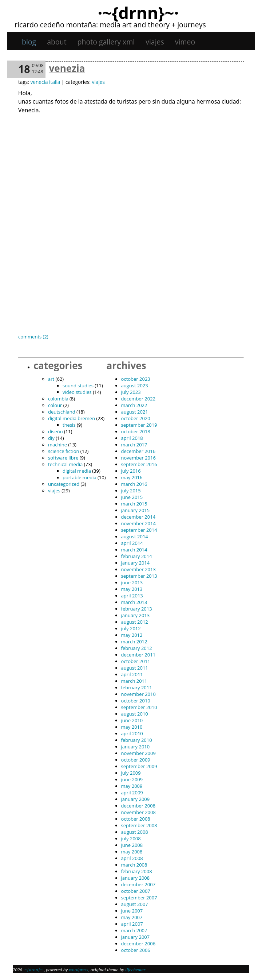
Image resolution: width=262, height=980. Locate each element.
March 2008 (134, 865)
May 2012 (132, 635)
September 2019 (139, 425)
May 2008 (132, 852)
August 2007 (135, 904)
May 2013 (132, 589)
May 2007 (132, 917)
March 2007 (134, 930)
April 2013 (132, 596)
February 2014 (137, 556)
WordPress (78, 970)
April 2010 (132, 733)
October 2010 (136, 701)
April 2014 (132, 543)
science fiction (63, 451)
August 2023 (135, 386)
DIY (51, 438)
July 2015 (131, 491)
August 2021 (135, 412)
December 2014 (138, 517)
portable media (80, 477)
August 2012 (135, 622)
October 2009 (136, 760)
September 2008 (139, 825)
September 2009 (139, 766)
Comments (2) (33, 337)
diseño (55, 431)
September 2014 (139, 530)
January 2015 (136, 510)
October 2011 (136, 661)
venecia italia (45, 82)
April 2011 (132, 674)
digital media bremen (72, 418)
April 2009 (132, 793)
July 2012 (131, 628)
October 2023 (136, 379)
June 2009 (132, 779)
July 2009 (131, 773)
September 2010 (139, 707)
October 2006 (136, 950)
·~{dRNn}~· (138, 12)
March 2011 (134, 681)
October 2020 (136, 418)
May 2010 (132, 727)
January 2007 (136, 937)
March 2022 (134, 405)
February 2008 (137, 871)
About (57, 42)
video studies (77, 392)
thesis (69, 425)
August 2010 (135, 714)
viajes (155, 42)
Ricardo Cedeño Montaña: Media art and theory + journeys (110, 25)
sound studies (78, 386)
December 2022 (138, 399)
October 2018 (136, 431)
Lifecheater (135, 970)
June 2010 (132, 720)
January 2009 (136, 799)
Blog (29, 42)
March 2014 (134, 550)
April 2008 (132, 858)
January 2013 (136, 615)
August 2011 (135, 668)
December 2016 (138, 451)
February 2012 (137, 648)
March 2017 (134, 445)
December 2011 (138, 655)
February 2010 (137, 740)
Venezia (67, 68)
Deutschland (62, 412)
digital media (77, 471)
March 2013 (134, 602)
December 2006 (138, 944)
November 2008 (138, 812)
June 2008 (132, 845)
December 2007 (138, 884)
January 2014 (136, 563)
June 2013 (132, 582)
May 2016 (132, 477)
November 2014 (138, 523)
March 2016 (134, 484)
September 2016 (139, 464)
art (51, 379)
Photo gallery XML (106, 42)
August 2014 (135, 537)
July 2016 (131, 471)
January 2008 (136, 878)
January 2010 (136, 747)
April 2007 (132, 924)
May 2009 (132, 786)
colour (55, 405)
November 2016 (138, 458)
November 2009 (138, 753)
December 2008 (138, 806)
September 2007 (139, 898)
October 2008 (136, 819)
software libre (63, 458)
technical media (65, 464)
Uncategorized (64, 484)
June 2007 (132, 911)
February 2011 (137, 687)
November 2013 (138, 569)
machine (57, 445)
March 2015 (134, 504)
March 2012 (134, 642)
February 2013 (137, 609)
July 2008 (131, 838)
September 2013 (139, 576)
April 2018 (132, 438)
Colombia (58, 399)
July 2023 (131, 392)
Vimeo (185, 42)
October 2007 (136, 891)
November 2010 (138, 694)
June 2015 (132, 497)
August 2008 (135, 832)
